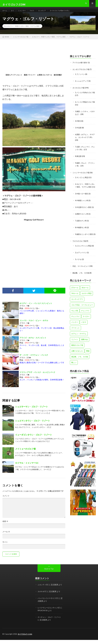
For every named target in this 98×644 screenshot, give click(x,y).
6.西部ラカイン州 (82, 219)
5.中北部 (78, 131)
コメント (6, 500)
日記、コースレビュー (81, 273)
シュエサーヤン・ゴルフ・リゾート (32, 411)
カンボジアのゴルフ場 (81, 74)
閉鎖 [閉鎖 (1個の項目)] (88, 357)
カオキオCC (42, 596)
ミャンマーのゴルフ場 (81, 175)
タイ (14, 13)
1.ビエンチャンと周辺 (84, 253)
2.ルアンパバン (81, 259)
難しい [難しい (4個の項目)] (74, 369)
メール (6, 536)
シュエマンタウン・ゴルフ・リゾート (33, 425)
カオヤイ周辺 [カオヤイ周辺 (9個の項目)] (87, 300)
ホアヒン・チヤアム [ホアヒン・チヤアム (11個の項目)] (79, 340)
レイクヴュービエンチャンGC (50, 612)
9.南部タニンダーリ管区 (85, 239)
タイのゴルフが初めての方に (66, 13)
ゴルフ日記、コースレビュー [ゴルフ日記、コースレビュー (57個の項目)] (82, 311)
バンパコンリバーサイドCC (49, 603)
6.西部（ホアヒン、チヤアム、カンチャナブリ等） (85, 141)
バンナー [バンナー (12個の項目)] (75, 329)
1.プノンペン (80, 79)
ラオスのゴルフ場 (80, 248)
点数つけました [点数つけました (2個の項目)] (77, 357)
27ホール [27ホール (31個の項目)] (75, 294)
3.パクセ (78, 266)
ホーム (5, 13)
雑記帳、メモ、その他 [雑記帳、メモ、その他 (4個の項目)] (80, 363)
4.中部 (78, 125)
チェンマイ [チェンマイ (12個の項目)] (85, 317)
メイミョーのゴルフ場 (25, 453)
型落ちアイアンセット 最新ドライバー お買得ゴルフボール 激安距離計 (34, 80)
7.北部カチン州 (81, 225)
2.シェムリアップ (82, 85)
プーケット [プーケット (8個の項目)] (75, 334)
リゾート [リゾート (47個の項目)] (75, 346)
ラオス (35, 13)
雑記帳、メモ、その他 (81, 279)
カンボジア (46, 13)
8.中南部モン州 (81, 232)
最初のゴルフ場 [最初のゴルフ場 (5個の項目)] (77, 352)
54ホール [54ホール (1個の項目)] (75, 300)
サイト (5, 547)
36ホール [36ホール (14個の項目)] (85, 294)
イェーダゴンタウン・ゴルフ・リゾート (34, 439)
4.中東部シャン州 (82, 205)
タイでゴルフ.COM (25, 638)
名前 (5, 526)
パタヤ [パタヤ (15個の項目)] (84, 329)
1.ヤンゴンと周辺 (82, 180)
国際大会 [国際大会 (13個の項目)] (84, 346)
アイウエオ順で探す (81, 67)
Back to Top (49, 573)
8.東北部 (78, 159)
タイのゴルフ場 (79, 92)
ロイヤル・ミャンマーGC (27, 468)
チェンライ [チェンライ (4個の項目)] (75, 323)
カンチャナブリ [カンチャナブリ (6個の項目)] (77, 306)
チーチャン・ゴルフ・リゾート (50, 621)
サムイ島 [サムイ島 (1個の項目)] (75, 317)
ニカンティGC (43, 589)
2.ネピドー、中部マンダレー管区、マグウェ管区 (23, 31)
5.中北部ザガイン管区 (84, 212)
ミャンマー (24, 13)
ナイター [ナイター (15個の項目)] (86, 323)
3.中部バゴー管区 (82, 199)
